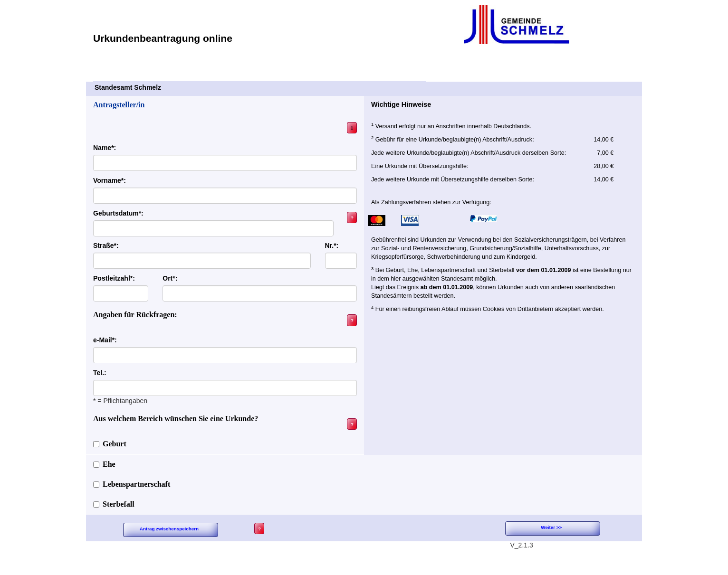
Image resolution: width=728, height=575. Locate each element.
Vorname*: (110, 180)
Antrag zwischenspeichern (169, 529)
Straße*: (106, 245)
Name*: (105, 148)
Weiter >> (551, 527)
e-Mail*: (105, 340)
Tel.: (100, 373)
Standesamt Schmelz (259, 87)
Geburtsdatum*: (118, 213)
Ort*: (170, 278)
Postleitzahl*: (114, 278)
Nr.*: (332, 245)
